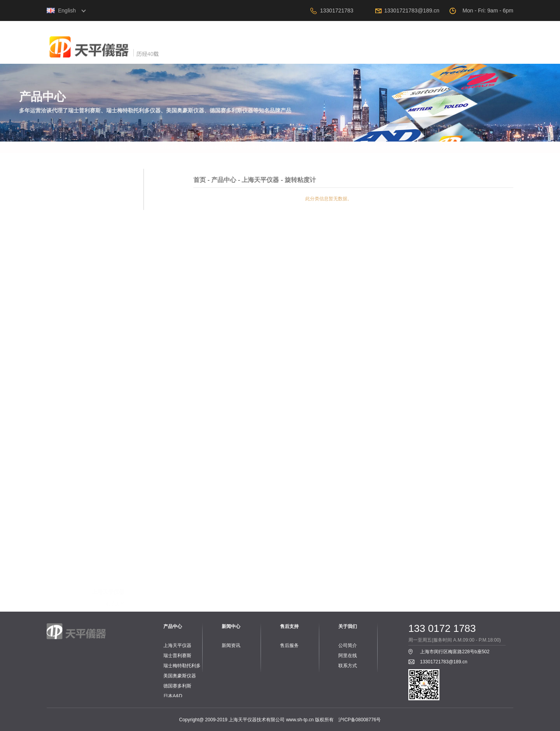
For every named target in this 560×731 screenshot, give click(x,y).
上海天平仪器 (177, 645)
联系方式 (348, 666)
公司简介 (348, 645)
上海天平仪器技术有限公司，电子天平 (130, 54)
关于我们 (278, 52)
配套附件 (115, 433)
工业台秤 (115, 479)
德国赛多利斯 (177, 686)
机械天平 (115, 344)
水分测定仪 (113, 422)
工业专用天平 (110, 411)
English (67, 10)
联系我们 (492, 52)
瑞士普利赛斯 (177, 656)
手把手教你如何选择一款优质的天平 (374, 147)
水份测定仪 (113, 355)
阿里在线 (449, 52)
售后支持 (406, 52)
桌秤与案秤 (113, 558)
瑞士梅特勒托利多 (182, 666)
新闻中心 (364, 52)
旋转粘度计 (113, 365)
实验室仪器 (113, 590)
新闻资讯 (231, 645)
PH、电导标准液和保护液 (98, 512)
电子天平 (115, 333)
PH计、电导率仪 (107, 490)
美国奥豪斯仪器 (180, 676)
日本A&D (173, 696)
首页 (235, 52)
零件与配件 (113, 376)
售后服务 (289, 645)
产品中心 (321, 52)
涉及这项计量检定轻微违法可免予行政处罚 (233, 147)
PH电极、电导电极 (105, 501)
